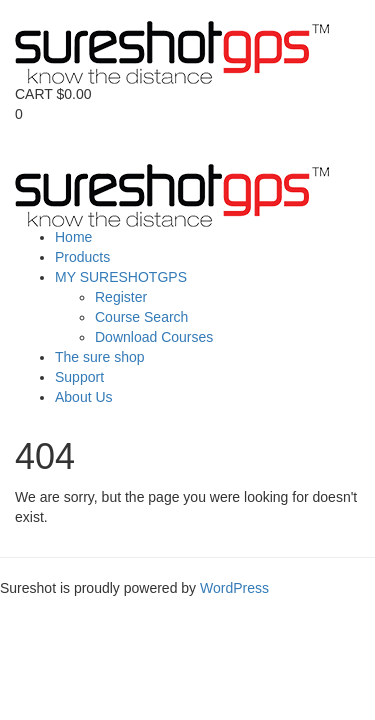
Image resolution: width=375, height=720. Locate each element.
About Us (84, 397)
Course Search (141, 317)
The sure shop (100, 357)
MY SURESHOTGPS (121, 277)
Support (79, 377)
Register (121, 297)
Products (82, 257)
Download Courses (154, 337)
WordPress (234, 588)
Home (73, 237)
